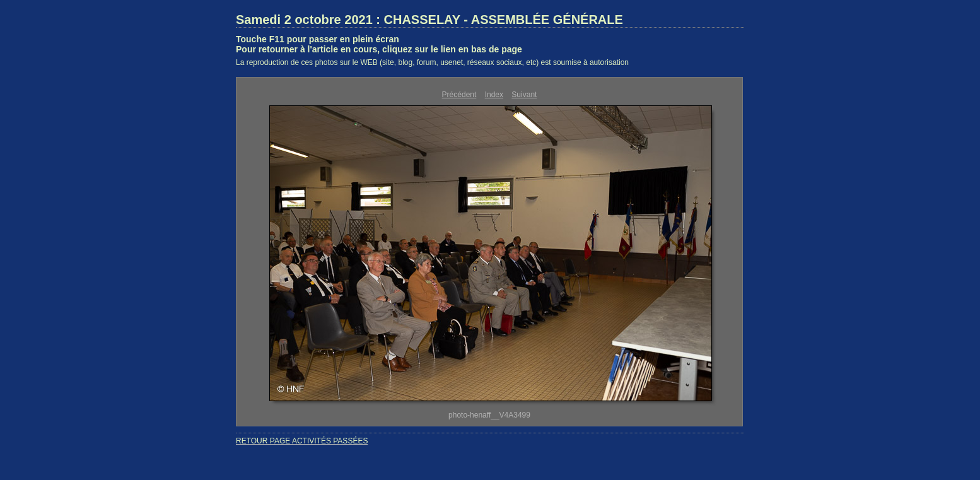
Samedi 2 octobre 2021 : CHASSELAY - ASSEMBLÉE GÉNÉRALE (429, 20)
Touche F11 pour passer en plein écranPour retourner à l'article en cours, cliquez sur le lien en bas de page (379, 44)
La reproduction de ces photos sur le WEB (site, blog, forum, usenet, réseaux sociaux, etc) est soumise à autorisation (432, 62)
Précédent (459, 95)
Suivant (524, 95)
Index (494, 95)
